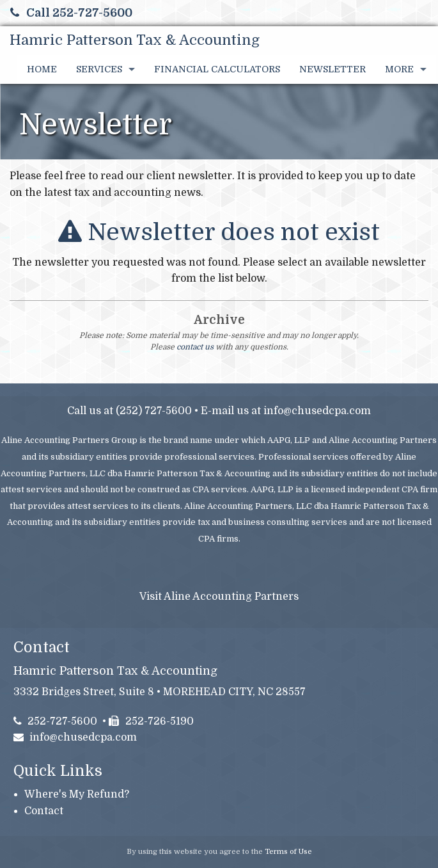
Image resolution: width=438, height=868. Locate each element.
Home (42, 69)
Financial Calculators (217, 69)
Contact (44, 811)
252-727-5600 (56, 721)
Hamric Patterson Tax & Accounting (135, 40)
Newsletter (332, 69)
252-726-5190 (151, 721)
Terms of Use (288, 852)
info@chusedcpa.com (317, 411)
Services (99, 69)
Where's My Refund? (77, 794)
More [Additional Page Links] (399, 69)
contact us (195, 347)
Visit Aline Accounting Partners (219, 597)
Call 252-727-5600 (71, 13)
